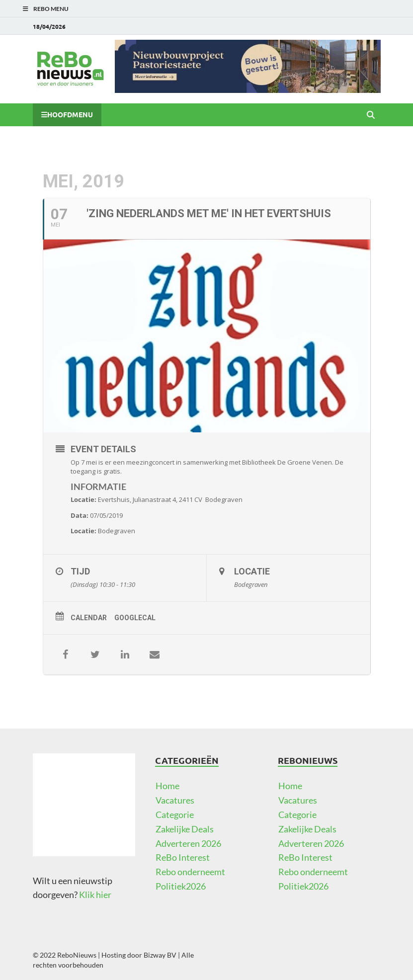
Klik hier (95, 895)
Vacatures (175, 800)
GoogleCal (135, 618)
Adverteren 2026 (188, 843)
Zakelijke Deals (185, 829)
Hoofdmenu (70, 114)
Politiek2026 (181, 886)
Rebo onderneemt (190, 872)
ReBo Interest (183, 857)
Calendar (89, 618)
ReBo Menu (51, 9)
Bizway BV (160, 955)
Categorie (175, 815)
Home (167, 786)
